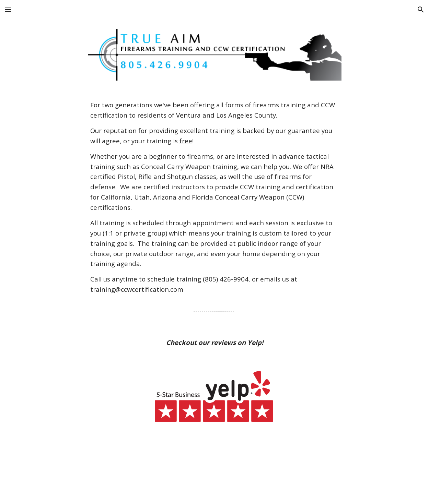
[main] (214, 208)
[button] (8, 9)
